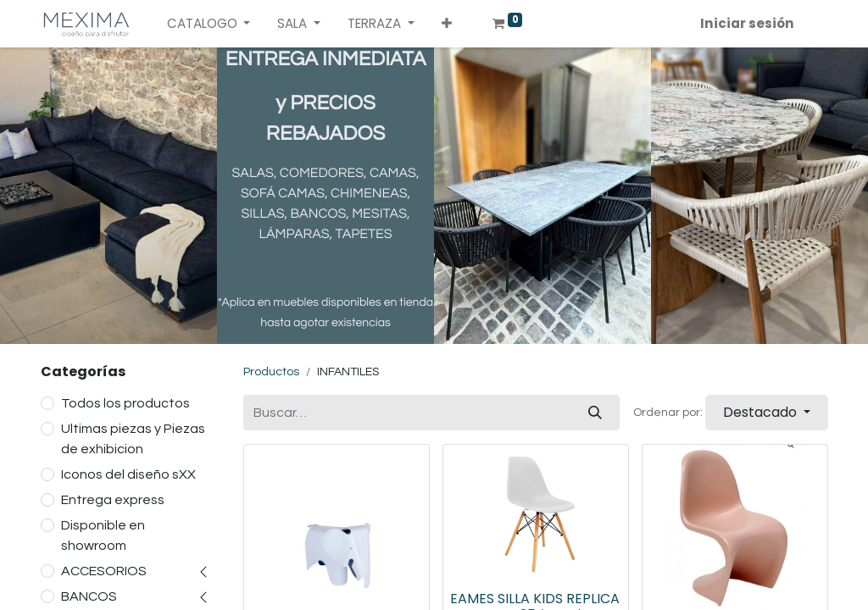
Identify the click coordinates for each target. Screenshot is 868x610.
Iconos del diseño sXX (128, 474)
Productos (271, 372)
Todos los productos (125, 403)
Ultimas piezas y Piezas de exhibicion (133, 439)
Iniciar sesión (747, 23)
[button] (447, 24)
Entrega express (113, 500)
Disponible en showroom (103, 535)
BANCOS (89, 596)
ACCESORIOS (104, 571)
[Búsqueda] (595, 413)
